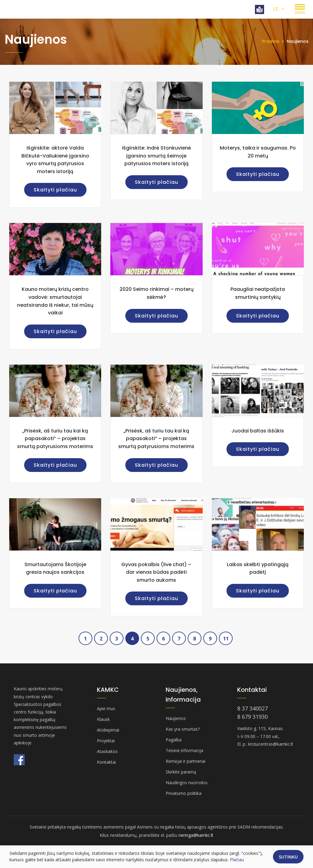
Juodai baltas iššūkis (258, 431)
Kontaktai (106, 762)
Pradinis (271, 41)
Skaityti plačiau (55, 190)
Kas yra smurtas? (183, 729)
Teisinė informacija (184, 750)
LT (279, 9)
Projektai (106, 741)
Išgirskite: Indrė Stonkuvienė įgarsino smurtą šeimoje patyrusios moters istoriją (156, 156)
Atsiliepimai (108, 730)
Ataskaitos (107, 751)
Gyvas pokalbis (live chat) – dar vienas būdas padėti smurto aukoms (156, 572)
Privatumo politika (184, 793)
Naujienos (176, 718)
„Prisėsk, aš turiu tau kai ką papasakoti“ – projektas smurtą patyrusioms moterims (55, 439)
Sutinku (288, 857)
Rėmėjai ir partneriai (186, 761)
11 (226, 639)
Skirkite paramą (181, 772)
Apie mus (106, 708)
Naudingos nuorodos (187, 783)
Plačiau (237, 860)
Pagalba (174, 740)
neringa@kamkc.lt (196, 835)
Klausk (103, 719)
